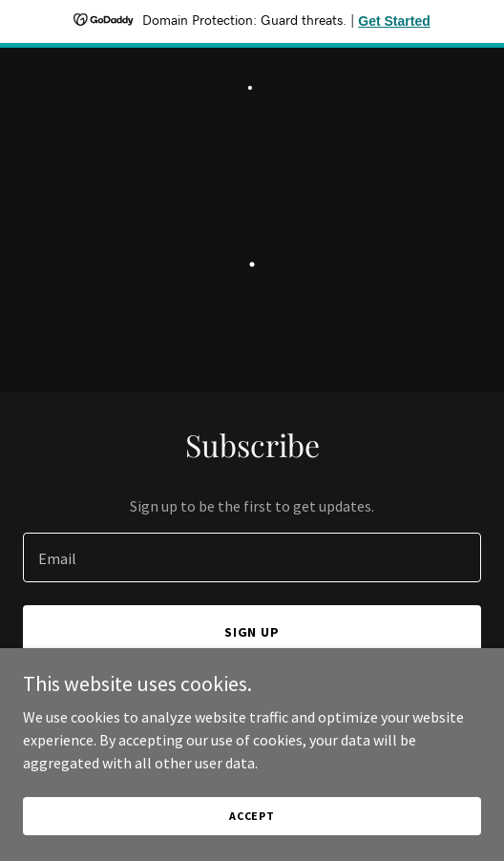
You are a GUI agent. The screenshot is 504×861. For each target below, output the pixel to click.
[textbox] (252, 557)
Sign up (252, 632)
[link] (252, 84)
